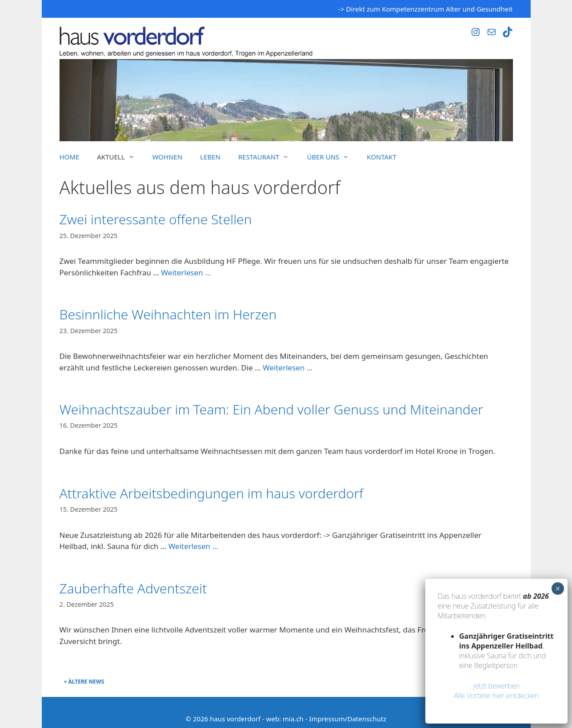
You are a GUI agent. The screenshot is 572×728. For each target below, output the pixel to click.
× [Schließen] (558, 589)
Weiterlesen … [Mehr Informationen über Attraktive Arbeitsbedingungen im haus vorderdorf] (193, 546)
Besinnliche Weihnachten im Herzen (168, 314)
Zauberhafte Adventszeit (133, 588)
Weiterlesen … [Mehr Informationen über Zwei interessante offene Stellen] (186, 273)
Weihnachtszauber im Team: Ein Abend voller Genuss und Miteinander (272, 409)
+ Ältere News (84, 682)
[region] (286, 100)
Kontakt (382, 157)
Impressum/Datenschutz (348, 719)
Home (70, 157)
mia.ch (293, 719)
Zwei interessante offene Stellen (156, 219)
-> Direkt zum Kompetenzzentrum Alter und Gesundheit (425, 9)
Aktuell (120, 157)
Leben (210, 157)
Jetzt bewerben (496, 686)
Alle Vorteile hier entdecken (497, 696)
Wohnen (168, 157)
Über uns (332, 157)
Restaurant (268, 157)
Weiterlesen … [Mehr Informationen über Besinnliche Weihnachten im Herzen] (288, 368)
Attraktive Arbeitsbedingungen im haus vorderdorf (212, 493)
